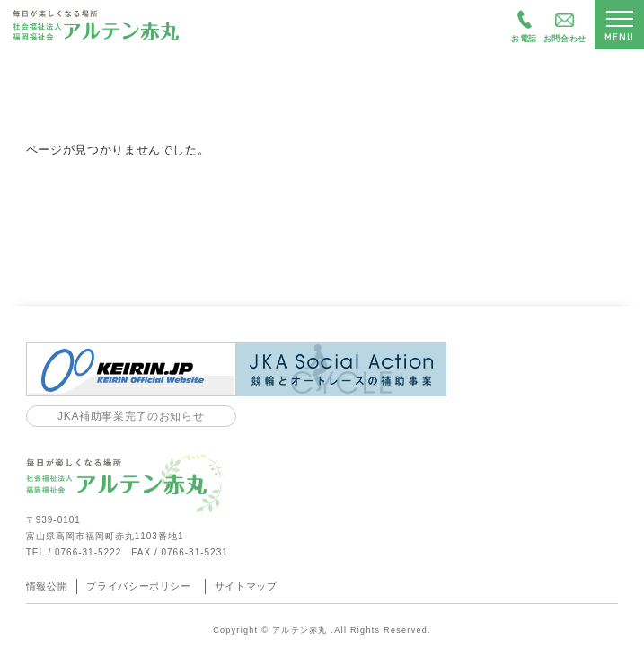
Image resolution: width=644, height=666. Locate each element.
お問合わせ (565, 39)
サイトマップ (246, 586)
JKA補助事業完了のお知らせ (131, 416)
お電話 (524, 39)
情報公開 (47, 586)
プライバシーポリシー (139, 586)
